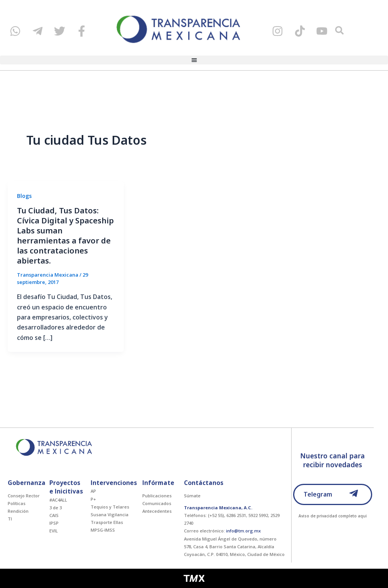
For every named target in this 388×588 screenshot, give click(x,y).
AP (93, 491)
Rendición (18, 511)
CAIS (54, 515)
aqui (362, 516)
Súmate (192, 496)
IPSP (54, 523)
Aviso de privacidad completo (328, 516)
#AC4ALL (58, 500)
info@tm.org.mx (243, 531)
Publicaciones (157, 496)
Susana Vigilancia (110, 514)
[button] (194, 60)
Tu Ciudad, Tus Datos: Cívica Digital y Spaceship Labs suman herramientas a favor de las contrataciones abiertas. (65, 236)
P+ (93, 499)
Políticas (17, 503)
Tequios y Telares (110, 507)
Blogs (24, 196)
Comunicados (157, 503)
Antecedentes (157, 511)
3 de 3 (56, 508)
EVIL (54, 531)
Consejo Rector (24, 496)
